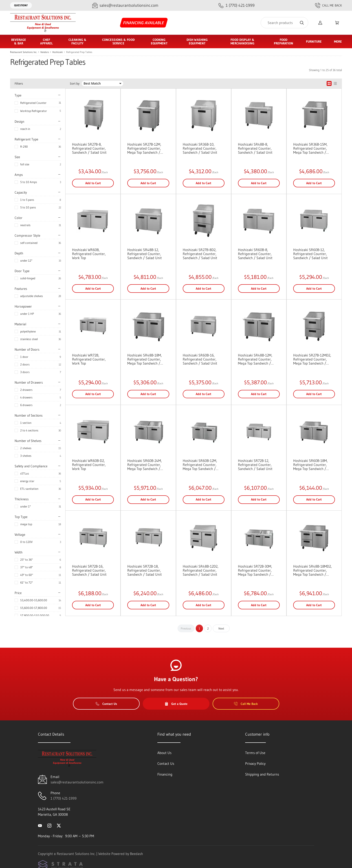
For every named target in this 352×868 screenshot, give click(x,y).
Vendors (45, 52)
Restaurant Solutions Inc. (24, 52)
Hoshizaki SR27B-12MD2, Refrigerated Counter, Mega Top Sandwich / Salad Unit (312, 359)
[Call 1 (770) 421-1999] (236, 5)
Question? (21, 5)
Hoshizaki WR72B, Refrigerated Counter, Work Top (89, 359)
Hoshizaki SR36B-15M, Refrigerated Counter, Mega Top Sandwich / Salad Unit (310, 148)
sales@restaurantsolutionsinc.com (77, 782)
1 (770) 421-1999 (64, 798)
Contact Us (106, 704)
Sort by (75, 84)
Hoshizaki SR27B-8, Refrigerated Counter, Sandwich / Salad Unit (89, 148)
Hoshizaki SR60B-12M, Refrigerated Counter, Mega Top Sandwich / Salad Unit (200, 465)
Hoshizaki (58, 52)
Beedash (136, 854)
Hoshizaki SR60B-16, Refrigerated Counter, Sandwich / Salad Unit (200, 359)
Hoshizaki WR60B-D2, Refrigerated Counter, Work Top (89, 465)
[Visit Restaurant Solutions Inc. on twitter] (59, 825)
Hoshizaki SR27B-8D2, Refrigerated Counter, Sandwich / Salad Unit (200, 254)
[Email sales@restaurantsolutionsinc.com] (125, 5)
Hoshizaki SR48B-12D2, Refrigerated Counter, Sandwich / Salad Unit (201, 570)
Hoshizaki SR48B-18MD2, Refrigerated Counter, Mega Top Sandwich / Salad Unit (312, 570)
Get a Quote (176, 704)
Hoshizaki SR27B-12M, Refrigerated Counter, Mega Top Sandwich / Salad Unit (144, 148)
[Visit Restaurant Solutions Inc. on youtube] (40, 825)
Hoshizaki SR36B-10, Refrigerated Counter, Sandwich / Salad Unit (200, 148)
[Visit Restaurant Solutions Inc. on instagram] (49, 825)
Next (221, 628)
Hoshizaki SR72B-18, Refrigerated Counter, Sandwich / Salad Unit (145, 570)
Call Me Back (328, 5)
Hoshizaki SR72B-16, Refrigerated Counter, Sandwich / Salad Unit (89, 570)
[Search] (284, 23)
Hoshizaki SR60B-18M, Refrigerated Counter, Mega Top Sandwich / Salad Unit (310, 465)
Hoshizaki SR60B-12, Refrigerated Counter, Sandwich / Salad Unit (310, 254)
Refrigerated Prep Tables (79, 52)
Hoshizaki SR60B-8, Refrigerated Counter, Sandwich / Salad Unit (255, 254)
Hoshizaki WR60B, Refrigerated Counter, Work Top (89, 254)
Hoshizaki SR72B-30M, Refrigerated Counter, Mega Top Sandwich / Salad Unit (255, 570)
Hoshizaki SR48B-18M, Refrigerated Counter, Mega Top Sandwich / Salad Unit (145, 359)
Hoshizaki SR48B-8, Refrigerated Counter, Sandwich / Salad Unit (255, 148)
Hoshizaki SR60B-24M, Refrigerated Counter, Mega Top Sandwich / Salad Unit (145, 465)
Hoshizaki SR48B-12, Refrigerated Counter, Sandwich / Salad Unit (145, 254)
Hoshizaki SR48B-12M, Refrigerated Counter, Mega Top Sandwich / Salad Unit (255, 359)
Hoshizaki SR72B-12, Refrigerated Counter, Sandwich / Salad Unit (255, 465)
